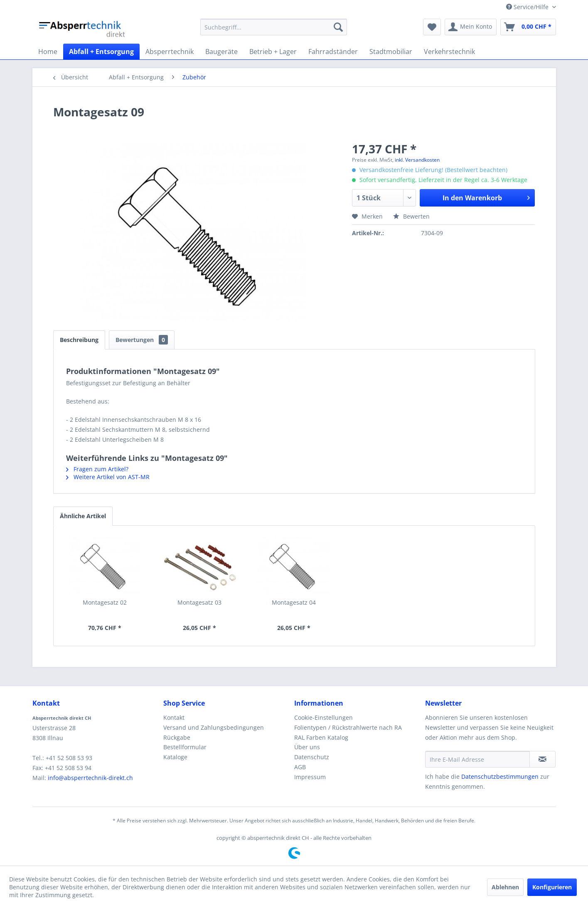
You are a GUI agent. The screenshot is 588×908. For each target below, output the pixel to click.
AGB (300, 767)
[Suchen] (338, 27)
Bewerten (411, 216)
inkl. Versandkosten (417, 160)
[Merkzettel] (432, 27)
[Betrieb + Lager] (273, 52)
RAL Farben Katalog (321, 737)
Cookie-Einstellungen (324, 717)
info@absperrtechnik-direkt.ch (90, 778)
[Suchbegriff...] (274, 27)
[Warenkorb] (528, 27)
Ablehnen (505, 887)
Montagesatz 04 (294, 602)
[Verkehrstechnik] (449, 52)
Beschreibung (79, 340)
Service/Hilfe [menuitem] (528, 7)
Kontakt (174, 717)
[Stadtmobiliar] (391, 52)
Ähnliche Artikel (83, 516)
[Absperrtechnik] (170, 52)
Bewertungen (142, 340)
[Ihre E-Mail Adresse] (477, 759)
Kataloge (175, 757)
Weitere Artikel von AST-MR (108, 477)
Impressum (310, 777)
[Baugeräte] (221, 52)
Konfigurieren (552, 887)
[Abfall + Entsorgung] (101, 52)
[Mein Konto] (471, 27)
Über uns (307, 747)
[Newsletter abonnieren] (542, 759)
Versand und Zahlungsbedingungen (214, 727)
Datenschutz (312, 757)
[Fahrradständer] (333, 52)
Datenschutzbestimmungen (500, 776)
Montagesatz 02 (105, 602)
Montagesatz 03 (199, 602)
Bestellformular (185, 747)
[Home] (48, 52)
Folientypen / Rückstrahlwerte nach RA (348, 727)
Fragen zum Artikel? (97, 469)
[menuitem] (274, 27)
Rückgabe (177, 737)
